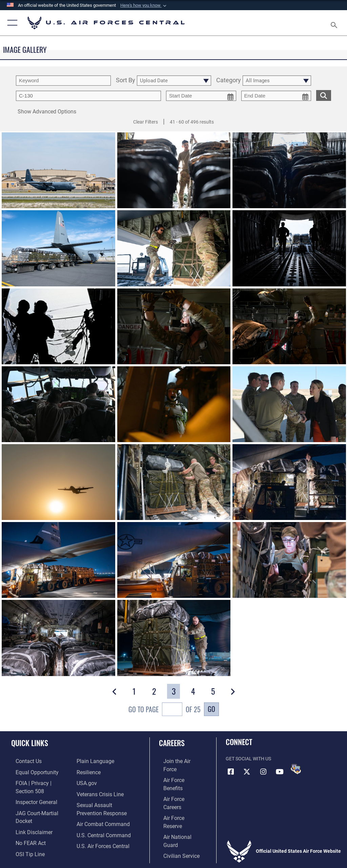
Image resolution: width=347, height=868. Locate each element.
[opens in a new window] (93, 761)
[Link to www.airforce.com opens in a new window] (177, 761)
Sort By (126, 80)
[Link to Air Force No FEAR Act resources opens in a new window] (25, 823)
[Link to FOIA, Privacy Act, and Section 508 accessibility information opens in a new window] (40, 782)
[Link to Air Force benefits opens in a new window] (177, 771)
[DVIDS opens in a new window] (296, 769)
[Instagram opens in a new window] (263, 772)
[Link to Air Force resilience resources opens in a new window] (87, 771)
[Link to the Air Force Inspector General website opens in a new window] (30, 792)
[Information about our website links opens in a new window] (27, 813)
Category (229, 80)
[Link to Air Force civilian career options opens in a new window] (174, 813)
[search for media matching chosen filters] (324, 95)
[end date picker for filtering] (276, 96)
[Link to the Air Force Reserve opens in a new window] (177, 792)
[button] (144, 5)
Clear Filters (146, 122)
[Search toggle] (335, 23)
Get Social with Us (248, 759)
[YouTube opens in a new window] (280, 772)
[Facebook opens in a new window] (231, 772)
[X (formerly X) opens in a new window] (247, 772)
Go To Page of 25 (165, 710)
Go (211, 709)
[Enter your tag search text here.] (88, 96)
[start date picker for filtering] (201, 96)
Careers (172, 743)
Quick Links (30, 743)
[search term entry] (63, 81)
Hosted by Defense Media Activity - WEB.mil (174, 853)
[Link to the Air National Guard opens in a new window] (178, 802)
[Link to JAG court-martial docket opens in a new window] (38, 802)
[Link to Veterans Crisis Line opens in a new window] (97, 792)
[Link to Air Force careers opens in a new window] (177, 782)
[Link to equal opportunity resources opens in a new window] (30, 771)
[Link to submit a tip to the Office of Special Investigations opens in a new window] (24, 834)
